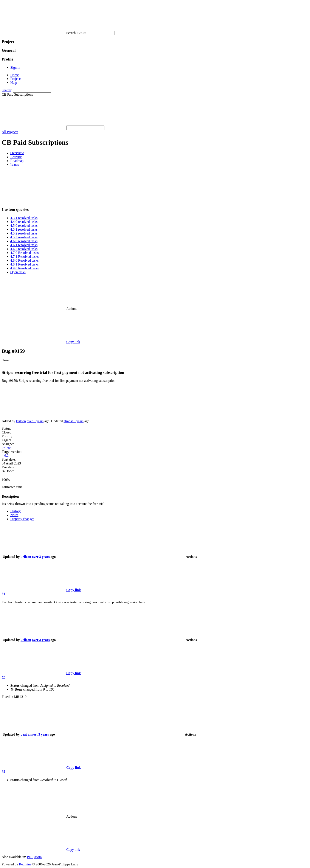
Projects (16, 79)
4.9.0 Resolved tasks (25, 268)
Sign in (15, 68)
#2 (3, 677)
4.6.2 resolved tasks (24, 249)
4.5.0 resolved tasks (24, 226)
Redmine (25, 864)
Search (6, 90)
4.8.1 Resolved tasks (25, 264)
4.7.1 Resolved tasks (25, 257)
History (15, 511)
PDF (30, 857)
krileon (21, 421)
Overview (17, 153)
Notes (14, 515)
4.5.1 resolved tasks (24, 229)
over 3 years (35, 421)
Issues (15, 165)
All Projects (10, 132)
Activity (16, 157)
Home (15, 75)
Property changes (22, 519)
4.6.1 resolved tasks (24, 245)
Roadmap (17, 161)
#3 (3, 771)
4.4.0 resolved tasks (24, 222)
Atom (38, 857)
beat (24, 734)
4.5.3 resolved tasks (24, 237)
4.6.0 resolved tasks (24, 241)
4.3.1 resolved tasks (24, 218)
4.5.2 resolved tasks (24, 233)
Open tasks (18, 272)
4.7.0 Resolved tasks (25, 253)
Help (14, 83)
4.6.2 (5, 456)
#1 (3, 594)
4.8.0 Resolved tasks (25, 260)
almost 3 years (73, 421)
